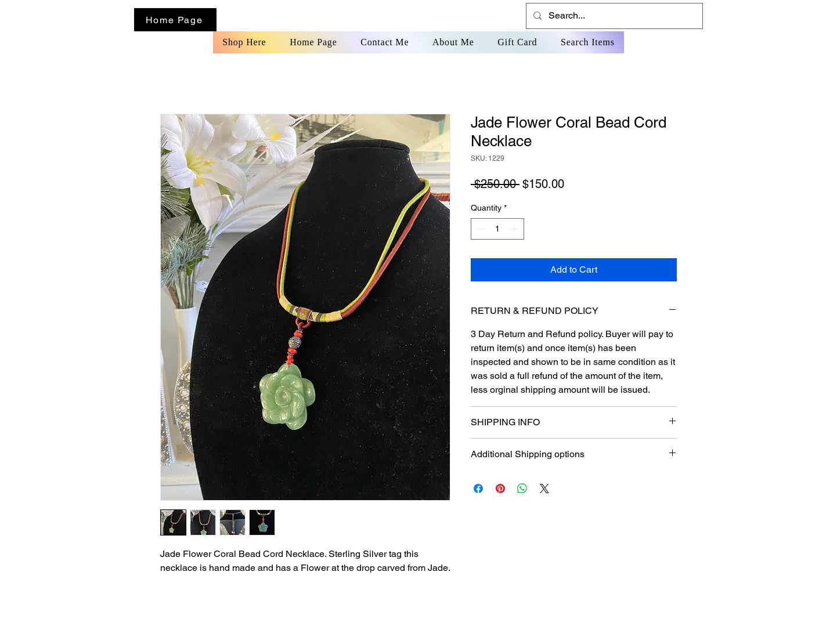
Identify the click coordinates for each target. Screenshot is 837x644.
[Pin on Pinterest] (500, 489)
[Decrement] (480, 229)
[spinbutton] (497, 229)
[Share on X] (544, 489)
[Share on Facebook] (478, 489)
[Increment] (515, 229)
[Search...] (613, 16)
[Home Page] (175, 20)
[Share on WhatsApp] (522, 489)
